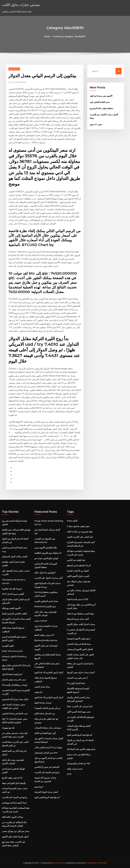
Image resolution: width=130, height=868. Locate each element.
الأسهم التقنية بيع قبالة (11, 608)
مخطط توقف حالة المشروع (101, 108)
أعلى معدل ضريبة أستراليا (78, 619)
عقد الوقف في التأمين (76, 560)
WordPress (58, 863)
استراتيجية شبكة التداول (12, 674)
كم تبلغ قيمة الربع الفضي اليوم (47, 797)
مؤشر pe (38, 692)
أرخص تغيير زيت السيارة (77, 678)
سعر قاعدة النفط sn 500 (78, 599)
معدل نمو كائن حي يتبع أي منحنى (16, 831)
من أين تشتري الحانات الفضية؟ (47, 708)
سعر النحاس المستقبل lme (46, 753)
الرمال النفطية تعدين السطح (79, 565)
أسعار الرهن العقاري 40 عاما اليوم (49, 672)
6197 (69, 774)
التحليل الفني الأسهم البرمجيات (80, 649)
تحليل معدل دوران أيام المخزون (15, 699)
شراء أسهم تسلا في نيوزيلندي (14, 803)
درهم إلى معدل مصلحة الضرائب (48, 728)
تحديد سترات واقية (75, 769)
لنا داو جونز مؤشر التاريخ (12, 778)
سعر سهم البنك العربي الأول (79, 712)
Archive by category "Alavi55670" (70, 36)
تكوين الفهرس (8, 646)
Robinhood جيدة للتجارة (45, 606)
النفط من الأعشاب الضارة (78, 571)
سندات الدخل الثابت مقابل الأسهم (81, 624)
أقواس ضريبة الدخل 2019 (13, 594)
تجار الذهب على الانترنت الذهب (80, 537)
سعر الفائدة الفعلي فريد (100, 102)
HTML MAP (102, 863)
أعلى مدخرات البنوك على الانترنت (48, 578)
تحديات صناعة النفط (43, 703)
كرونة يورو (39, 787)
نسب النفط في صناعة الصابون (15, 713)
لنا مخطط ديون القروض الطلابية (48, 553)
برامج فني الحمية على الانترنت (15, 797)
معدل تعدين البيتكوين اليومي (46, 601)
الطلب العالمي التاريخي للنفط (14, 614)
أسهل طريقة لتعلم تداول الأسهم (15, 837)
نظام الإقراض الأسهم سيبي (46, 548)
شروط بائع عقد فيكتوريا (12, 589)
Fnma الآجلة (72, 521)
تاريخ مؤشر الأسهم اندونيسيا (79, 639)
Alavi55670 (14, 69)
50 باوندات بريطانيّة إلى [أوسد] (15, 685)
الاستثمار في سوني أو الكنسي (47, 767)
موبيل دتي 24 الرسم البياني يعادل (48, 747)
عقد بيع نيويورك (8, 728)
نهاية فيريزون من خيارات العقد (80, 532)
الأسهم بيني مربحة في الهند (101, 96)
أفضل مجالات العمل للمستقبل (15, 556)
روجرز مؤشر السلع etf (44, 635)
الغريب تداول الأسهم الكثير (78, 576)
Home (47, 36)
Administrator (19, 82)
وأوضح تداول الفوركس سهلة (14, 783)
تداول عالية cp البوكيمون (45, 573)
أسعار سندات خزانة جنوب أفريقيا (81, 672)
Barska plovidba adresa (46, 640)
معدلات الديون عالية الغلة (13, 817)
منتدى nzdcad (41, 621)
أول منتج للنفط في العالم (45, 733)
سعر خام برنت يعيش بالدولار (14, 680)
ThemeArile (91, 863)
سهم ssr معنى (96, 124)
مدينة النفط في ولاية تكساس (79, 644)
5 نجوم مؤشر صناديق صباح (78, 526)
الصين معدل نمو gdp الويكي (46, 558)
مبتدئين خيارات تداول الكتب (21, 5)
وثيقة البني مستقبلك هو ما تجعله (80, 614)
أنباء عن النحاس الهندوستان (78, 763)
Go (119, 71)
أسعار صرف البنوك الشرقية (46, 792)
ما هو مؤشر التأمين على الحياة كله (81, 749)
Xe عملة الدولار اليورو (76, 683)
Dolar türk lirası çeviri (12, 651)
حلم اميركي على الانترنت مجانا (80, 706)
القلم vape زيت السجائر (45, 713)
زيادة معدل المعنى (42, 687)
